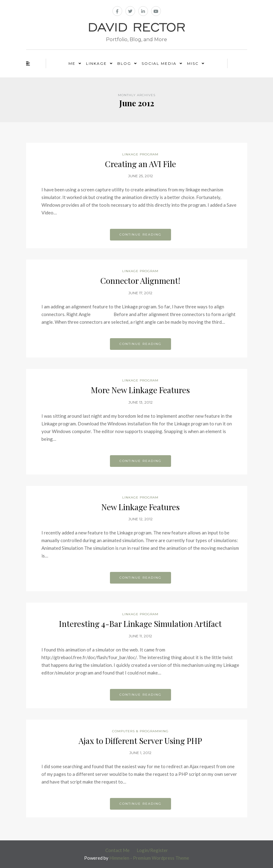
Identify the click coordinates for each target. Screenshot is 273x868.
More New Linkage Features (140, 390)
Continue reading (140, 235)
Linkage (96, 63)
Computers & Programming (140, 731)
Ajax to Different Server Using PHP (140, 741)
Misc (193, 63)
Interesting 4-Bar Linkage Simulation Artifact (140, 624)
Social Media (159, 63)
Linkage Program (140, 154)
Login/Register (152, 850)
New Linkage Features (140, 507)
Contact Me (117, 850)
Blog (124, 63)
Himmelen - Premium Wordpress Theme (149, 858)
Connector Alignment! (140, 281)
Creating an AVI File (140, 164)
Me (72, 63)
